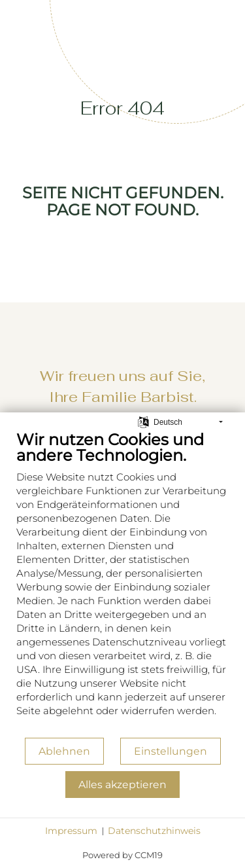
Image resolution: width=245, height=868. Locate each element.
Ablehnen (64, 751)
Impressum (71, 831)
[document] (122, 583)
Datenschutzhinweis (154, 831)
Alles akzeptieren (122, 785)
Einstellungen (171, 751)
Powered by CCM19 (122, 855)
